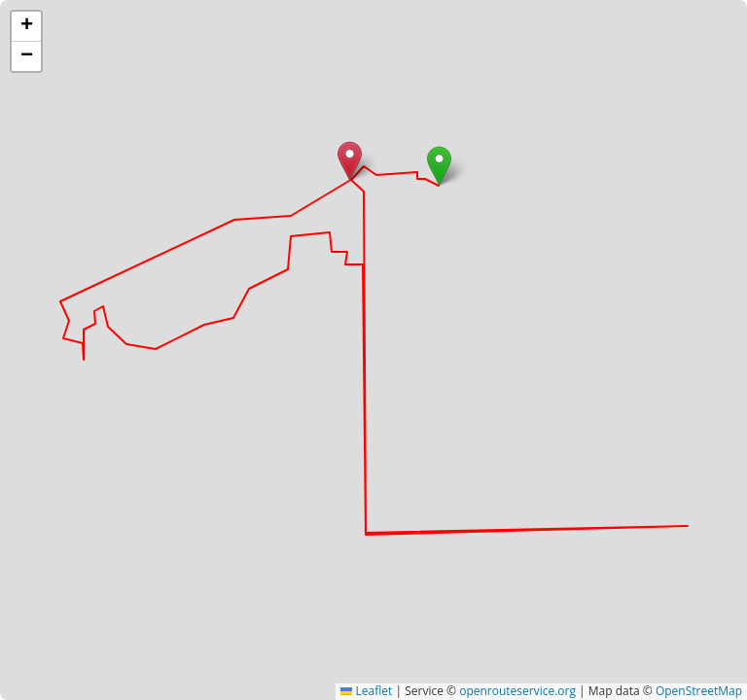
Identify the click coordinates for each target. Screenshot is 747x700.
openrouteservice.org (517, 691)
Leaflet (366, 691)
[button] (439, 166)
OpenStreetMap (699, 691)
